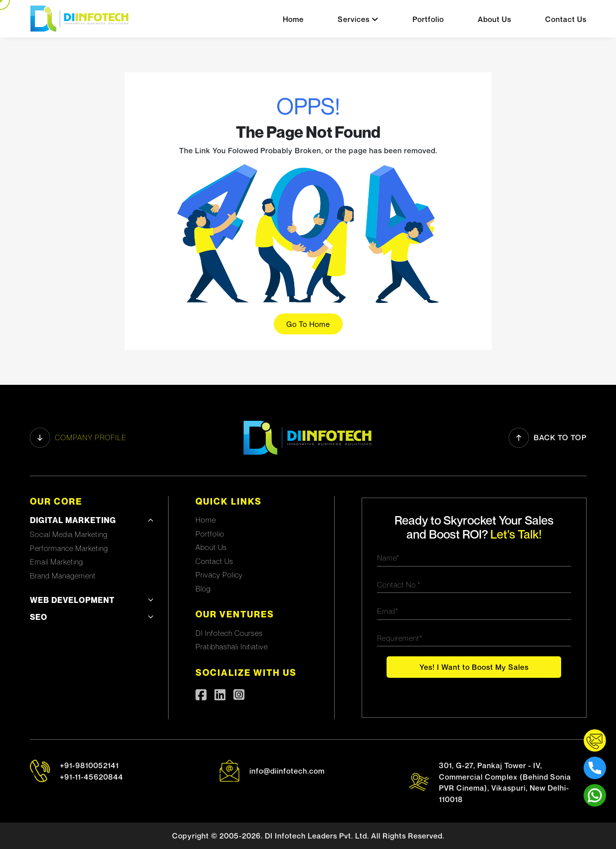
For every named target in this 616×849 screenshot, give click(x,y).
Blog (203, 588)
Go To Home (308, 324)
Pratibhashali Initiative (232, 646)
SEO (39, 617)
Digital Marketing (73, 520)
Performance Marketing (69, 548)
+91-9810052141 (89, 765)
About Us (495, 19)
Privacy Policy (219, 574)
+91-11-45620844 (92, 777)
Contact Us (566, 19)
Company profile (78, 438)
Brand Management (63, 575)
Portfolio (428, 19)
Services (358, 19)
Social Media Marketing (69, 534)
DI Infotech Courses (229, 633)
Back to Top (548, 438)
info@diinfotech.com (287, 771)
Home (293, 19)
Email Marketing (57, 562)
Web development (72, 600)
